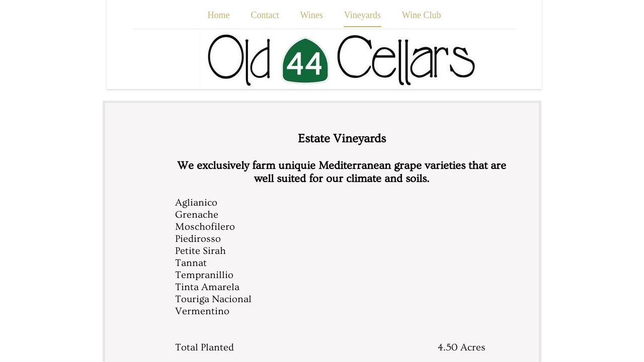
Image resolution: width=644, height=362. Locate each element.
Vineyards (363, 15)
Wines (312, 15)
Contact (265, 15)
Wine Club (422, 15)
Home (219, 15)
